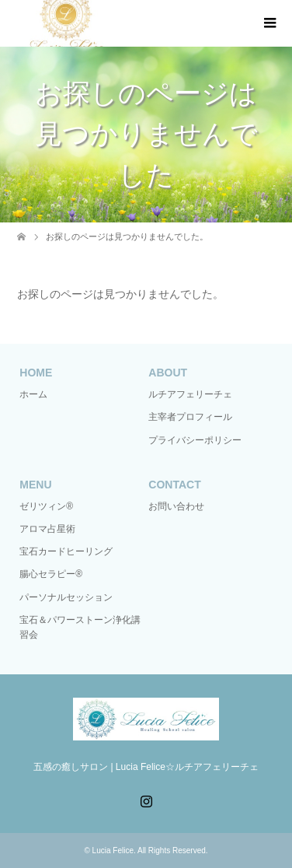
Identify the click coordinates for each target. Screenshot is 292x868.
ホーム (33, 394)
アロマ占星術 (47, 529)
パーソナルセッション (66, 597)
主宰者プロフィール (190, 417)
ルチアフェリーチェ (190, 394)
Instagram (146, 800)
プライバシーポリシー (195, 440)
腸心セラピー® (51, 574)
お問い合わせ (176, 506)
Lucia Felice (113, 850)
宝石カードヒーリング (66, 551)
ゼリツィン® (46, 506)
